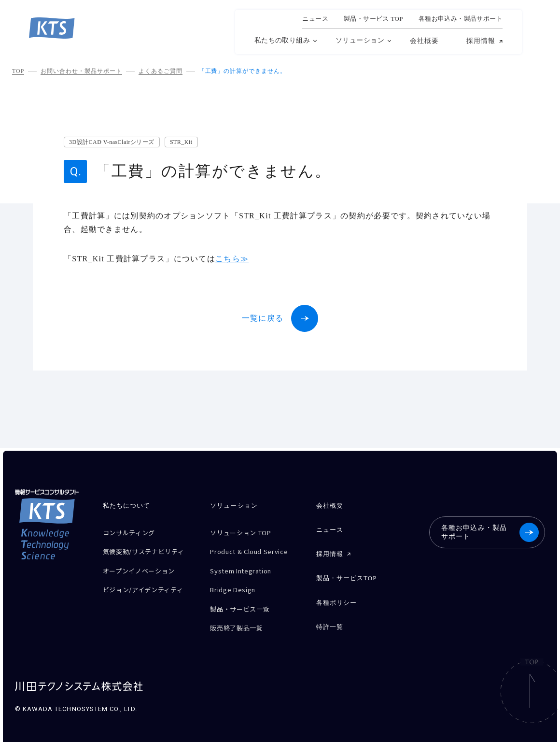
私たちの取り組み (282, 40)
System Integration (246, 565)
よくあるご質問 (161, 71)
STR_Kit (181, 142)
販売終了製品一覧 (240, 616)
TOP (18, 71)
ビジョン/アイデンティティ (149, 590)
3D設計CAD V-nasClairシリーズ (112, 142)
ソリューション (360, 40)
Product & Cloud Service (255, 549)
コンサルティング (133, 532)
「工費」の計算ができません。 (243, 71)
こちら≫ (232, 259)
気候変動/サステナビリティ (146, 552)
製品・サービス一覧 (244, 599)
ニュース (315, 19)
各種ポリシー (336, 594)
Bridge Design (236, 582)
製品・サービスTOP (347, 572)
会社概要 (424, 41)
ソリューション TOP (245, 532)
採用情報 (481, 41)
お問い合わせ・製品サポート (81, 71)
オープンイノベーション (144, 573)
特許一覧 (330, 617)
